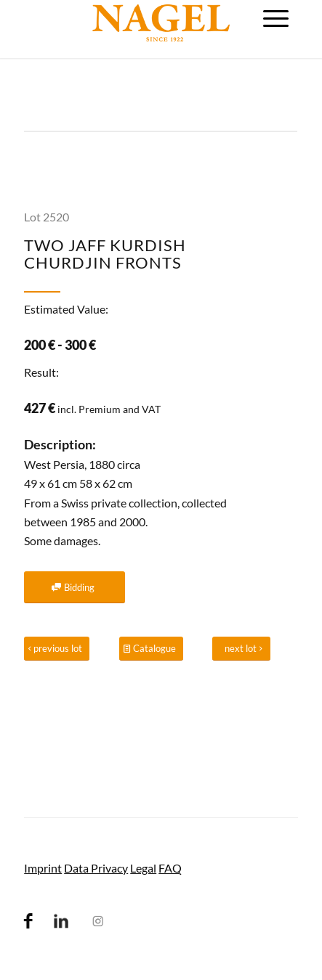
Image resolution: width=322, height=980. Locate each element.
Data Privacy (96, 868)
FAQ (170, 868)
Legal (143, 868)
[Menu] (276, 18)
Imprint (43, 868)
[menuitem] (276, 18)
